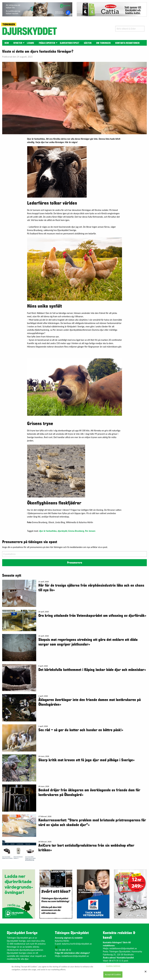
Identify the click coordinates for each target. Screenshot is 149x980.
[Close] (145, 972)
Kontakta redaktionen (127, 43)
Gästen (88, 43)
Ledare (31, 43)
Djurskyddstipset (70, 43)
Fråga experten (47, 43)
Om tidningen (103, 43)
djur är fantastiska (48, 531)
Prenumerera (75, 563)
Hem (7, 43)
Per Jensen (90, 531)
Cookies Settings (113, 966)
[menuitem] (7, 43)
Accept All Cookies (113, 974)
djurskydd (62, 531)
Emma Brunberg (76, 531)
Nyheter (18, 43)
